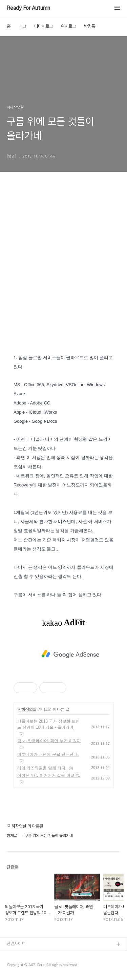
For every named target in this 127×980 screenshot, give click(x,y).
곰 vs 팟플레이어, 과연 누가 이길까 (49, 741)
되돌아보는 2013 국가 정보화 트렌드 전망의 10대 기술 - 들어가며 (48, 724)
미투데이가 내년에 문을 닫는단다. (48, 754)
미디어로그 (44, 26)
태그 (22, 26)
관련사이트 (16, 944)
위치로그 (68, 26)
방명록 (90, 26)
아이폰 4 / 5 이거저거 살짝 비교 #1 (49, 775)
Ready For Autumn (28, 8)
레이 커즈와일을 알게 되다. (42, 768)
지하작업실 (27, 709)
